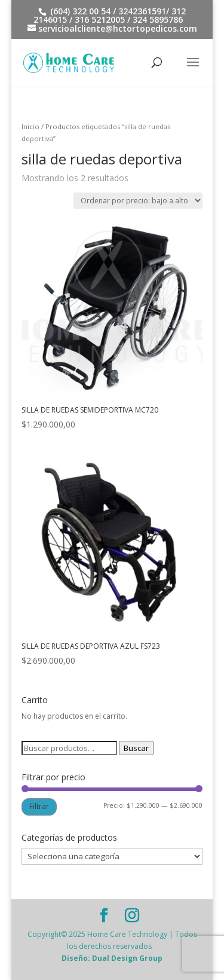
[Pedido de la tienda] (138, 201)
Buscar (136, 748)
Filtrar (39, 806)
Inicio (30, 126)
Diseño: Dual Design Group (112, 958)
